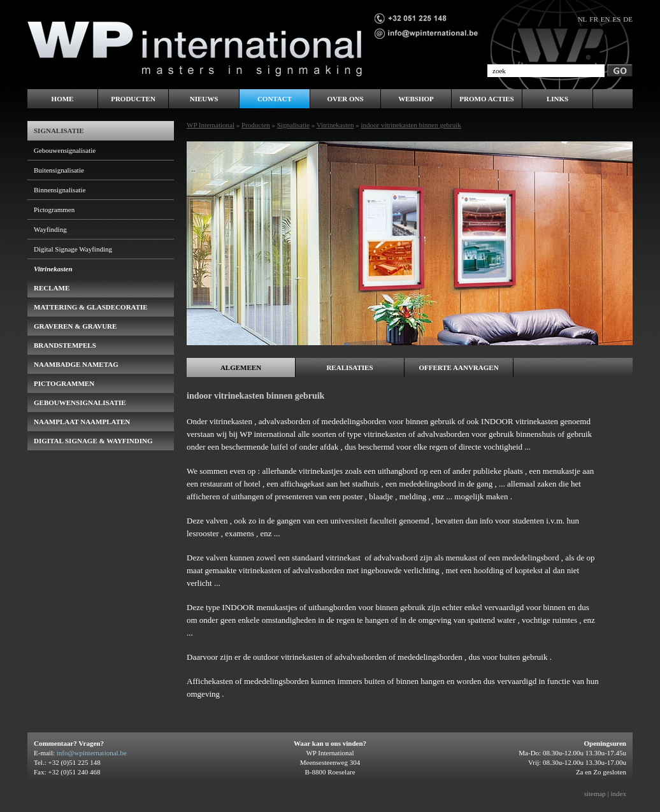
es (616, 19)
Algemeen (241, 367)
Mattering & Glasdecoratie (91, 307)
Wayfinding (50, 229)
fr (593, 19)
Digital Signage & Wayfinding (93, 441)
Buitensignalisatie (59, 170)
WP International (211, 125)
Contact (275, 99)
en (606, 19)
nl (583, 19)
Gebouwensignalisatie (65, 150)
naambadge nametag (76, 364)
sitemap (595, 794)
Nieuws (204, 99)
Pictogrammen (54, 210)
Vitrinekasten (335, 125)
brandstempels (65, 345)
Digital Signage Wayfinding (73, 249)
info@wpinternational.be (92, 753)
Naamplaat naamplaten (82, 422)
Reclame (52, 288)
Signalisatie (293, 125)
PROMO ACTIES (486, 99)
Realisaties (349, 367)
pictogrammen (64, 383)
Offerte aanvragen (458, 367)
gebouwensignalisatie (80, 402)
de (628, 19)
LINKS (557, 99)
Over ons (345, 99)
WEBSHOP (416, 99)
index (619, 794)
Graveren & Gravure (75, 326)
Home (63, 99)
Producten (256, 125)
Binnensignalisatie (60, 190)
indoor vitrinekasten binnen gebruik (411, 125)
